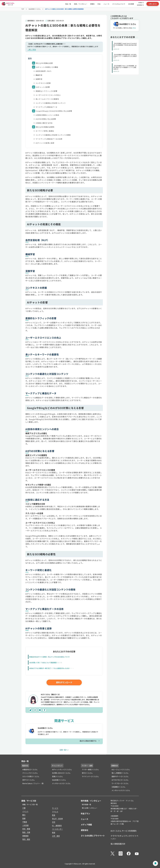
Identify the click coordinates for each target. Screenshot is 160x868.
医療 (24, 818)
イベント (25, 811)
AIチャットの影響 (43, 87)
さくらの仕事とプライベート (93, 836)
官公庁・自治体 (57, 819)
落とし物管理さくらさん (120, 773)
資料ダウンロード (64, 682)
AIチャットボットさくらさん (62, 769)
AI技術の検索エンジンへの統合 (47, 115)
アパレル (55, 812)
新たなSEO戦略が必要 (45, 63)
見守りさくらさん (28, 780)
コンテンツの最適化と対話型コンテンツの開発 (53, 135)
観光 (24, 815)
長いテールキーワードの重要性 (47, 99)
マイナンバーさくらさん (90, 776)
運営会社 (85, 830)
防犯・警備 (26, 829)
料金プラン (85, 813)
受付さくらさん (87, 773)
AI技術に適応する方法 (44, 123)
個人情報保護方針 (118, 844)
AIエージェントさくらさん (121, 769)
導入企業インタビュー (90, 808)
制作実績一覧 (86, 804)
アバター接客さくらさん (90, 769)
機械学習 (39, 75)
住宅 (54, 822)
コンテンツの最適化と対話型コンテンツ (51, 103)
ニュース (106, 4)
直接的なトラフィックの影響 (47, 91)
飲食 (54, 815)
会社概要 (131, 4)
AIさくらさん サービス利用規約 (124, 831)
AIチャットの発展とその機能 (47, 67)
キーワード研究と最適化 (45, 131)
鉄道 (54, 832)
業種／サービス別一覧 (30, 804)
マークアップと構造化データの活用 (49, 139)
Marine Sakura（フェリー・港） (33, 783)
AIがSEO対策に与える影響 (46, 119)
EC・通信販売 (57, 826)
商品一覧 (68, 4)
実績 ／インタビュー (81, 4)
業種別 (92, 4)
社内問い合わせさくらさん (61, 773)
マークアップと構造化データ (47, 107)
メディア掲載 (86, 825)
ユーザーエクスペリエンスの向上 (48, 95)
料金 (99, 4)
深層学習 (39, 79)
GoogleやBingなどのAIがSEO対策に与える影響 (54, 111)
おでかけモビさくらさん (120, 780)
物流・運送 (26, 839)
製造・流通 (26, 832)
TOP (23, 9)
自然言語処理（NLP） (44, 71)
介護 (24, 808)
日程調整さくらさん (118, 787)
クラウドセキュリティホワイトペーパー (124, 837)
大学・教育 (56, 836)
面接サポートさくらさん (120, 776)
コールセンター (57, 829)
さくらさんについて (119, 4)
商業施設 (25, 836)
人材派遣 (25, 825)
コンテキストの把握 (43, 83)
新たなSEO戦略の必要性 (45, 127)
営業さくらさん (57, 776)
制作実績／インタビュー (91, 801)
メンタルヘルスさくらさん (61, 783)
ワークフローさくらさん (120, 783)
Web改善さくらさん (35, 9)
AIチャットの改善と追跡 (45, 143)
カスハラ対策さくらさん (31, 776)
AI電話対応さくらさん (30, 769)
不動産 (25, 822)
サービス (55, 808)
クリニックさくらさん (30, 773)
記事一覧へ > (64, 750)
